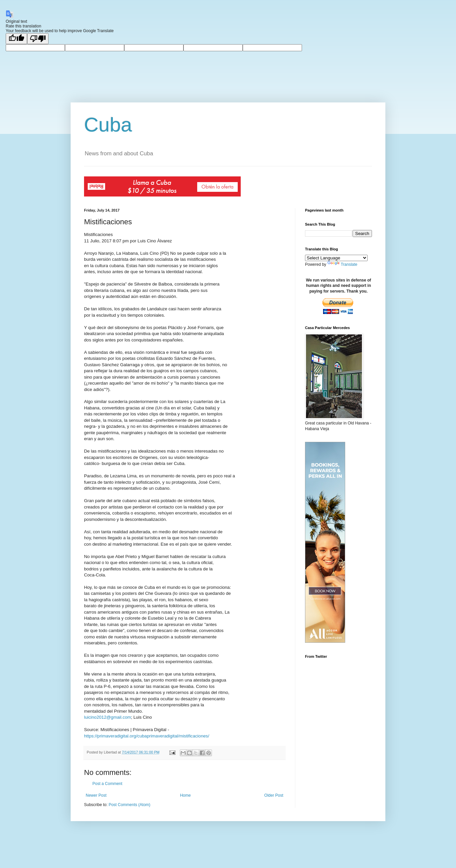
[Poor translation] (38, 39)
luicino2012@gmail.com (107, 717)
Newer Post (96, 795)
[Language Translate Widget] (336, 258)
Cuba (108, 125)
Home (185, 795)
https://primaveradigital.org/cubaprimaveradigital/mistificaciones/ (147, 736)
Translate (343, 264)
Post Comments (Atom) (129, 805)
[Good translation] (16, 39)
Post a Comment (107, 784)
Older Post (274, 795)
